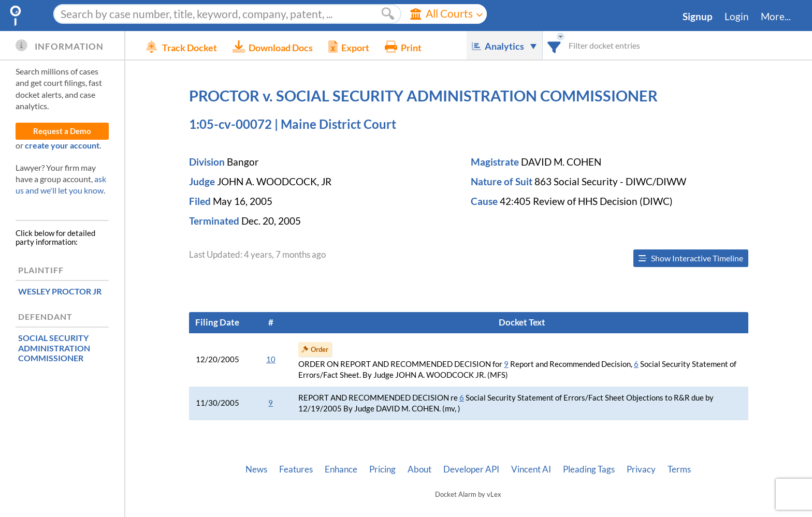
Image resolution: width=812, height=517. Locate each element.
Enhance (341, 469)
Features (296, 469)
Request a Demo (62, 131)
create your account (62, 145)
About (419, 469)
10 (271, 359)
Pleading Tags (589, 469)
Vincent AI (531, 469)
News (256, 469)
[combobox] (554, 45)
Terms (679, 469)
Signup (698, 17)
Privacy (641, 469)
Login (737, 17)
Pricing (382, 469)
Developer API (471, 469)
